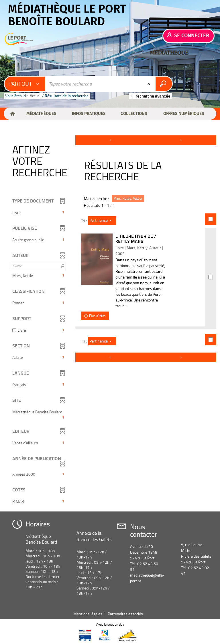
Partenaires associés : (127, 614)
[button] (41, 114)
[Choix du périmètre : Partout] (25, 84)
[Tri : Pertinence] (102, 221)
